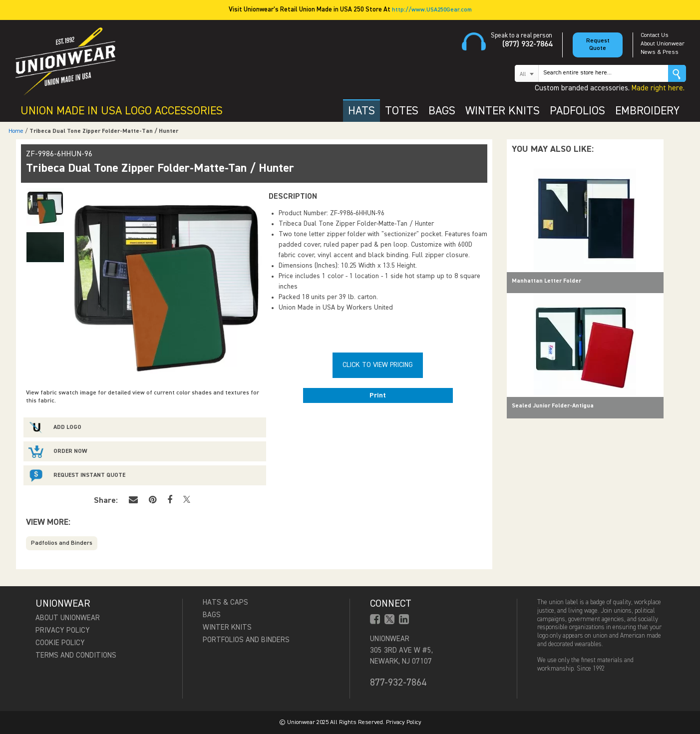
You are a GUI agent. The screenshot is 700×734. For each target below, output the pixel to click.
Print (378, 395)
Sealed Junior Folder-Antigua (553, 406)
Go (677, 73)
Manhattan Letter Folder (546, 281)
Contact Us (655, 35)
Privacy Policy (63, 630)
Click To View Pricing (378, 365)
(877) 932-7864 (527, 44)
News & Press (660, 52)
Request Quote (598, 45)
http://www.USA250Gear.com (432, 10)
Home (16, 131)
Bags (212, 615)
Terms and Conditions (76, 655)
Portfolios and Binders (246, 640)
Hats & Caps (225, 602)
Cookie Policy (60, 643)
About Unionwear (663, 44)
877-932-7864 (398, 683)
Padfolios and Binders (62, 543)
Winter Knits (227, 627)
